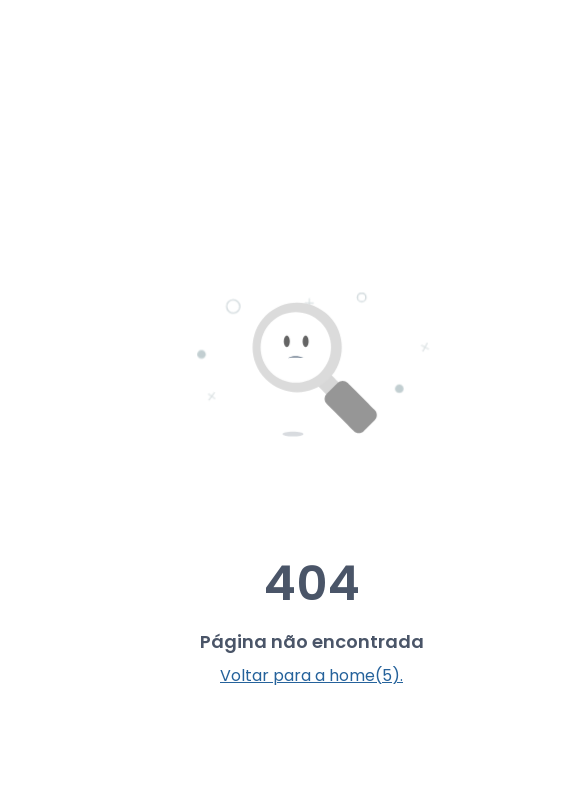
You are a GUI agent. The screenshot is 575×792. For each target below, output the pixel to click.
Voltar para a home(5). (311, 675)
